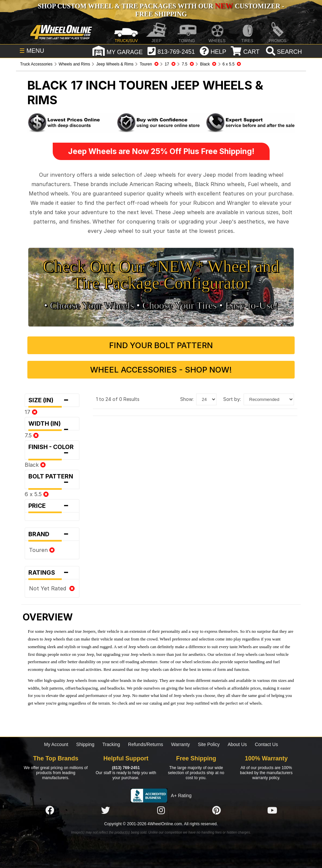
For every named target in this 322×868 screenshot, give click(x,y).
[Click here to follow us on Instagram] (161, 811)
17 (31, 412)
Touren (42, 550)
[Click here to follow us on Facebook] (50, 811)
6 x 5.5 (37, 494)
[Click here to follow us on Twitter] (105, 811)
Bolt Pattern (52, 481)
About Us (237, 744)
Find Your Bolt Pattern (161, 345)
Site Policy (209, 744)
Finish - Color (52, 452)
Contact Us (266, 744)
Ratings (52, 573)
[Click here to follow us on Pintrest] (217, 811)
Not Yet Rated (52, 588)
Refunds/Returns (146, 744)
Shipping (85, 744)
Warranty (181, 744)
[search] (283, 52)
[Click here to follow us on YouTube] (272, 811)
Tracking (111, 744)
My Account (56, 744)
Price (52, 506)
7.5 (32, 435)
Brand (52, 534)
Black (35, 465)
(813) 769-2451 (126, 768)
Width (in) (52, 425)
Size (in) (52, 400)
